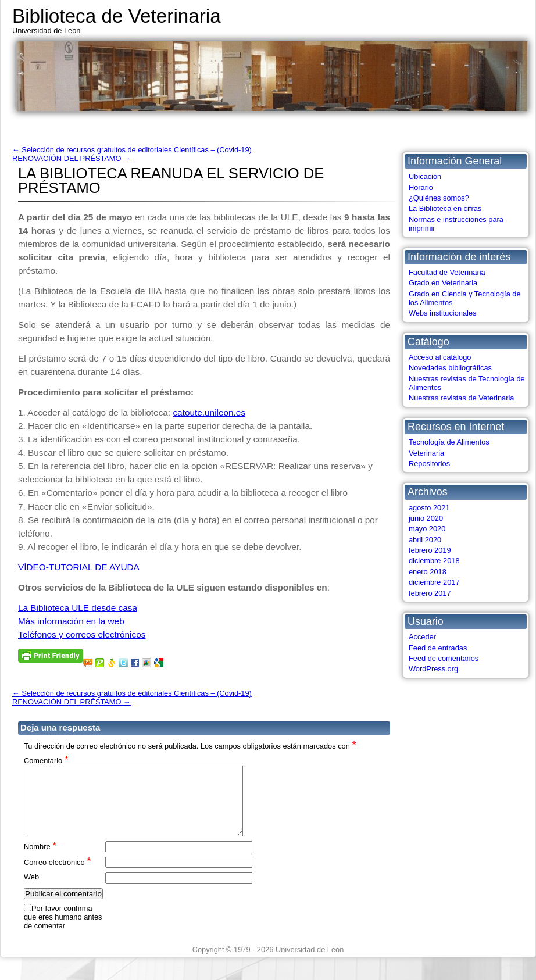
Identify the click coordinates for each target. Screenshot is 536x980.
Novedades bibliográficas (450, 368)
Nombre (40, 860)
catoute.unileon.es (209, 412)
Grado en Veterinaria (443, 283)
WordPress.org (433, 669)
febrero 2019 (430, 550)
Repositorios (429, 464)
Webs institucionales (442, 313)
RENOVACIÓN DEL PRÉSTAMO (72, 158)
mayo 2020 (427, 529)
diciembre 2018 (434, 561)
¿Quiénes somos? (439, 198)
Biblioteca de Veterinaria (117, 16)
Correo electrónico (58, 876)
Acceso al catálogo (440, 357)
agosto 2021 (429, 508)
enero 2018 (428, 572)
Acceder (422, 637)
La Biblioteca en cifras (445, 208)
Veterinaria (426, 453)
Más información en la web (71, 621)
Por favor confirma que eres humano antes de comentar (63, 931)
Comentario (46, 760)
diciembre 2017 (434, 582)
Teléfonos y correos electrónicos (82, 634)
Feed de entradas (438, 648)
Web (31, 891)
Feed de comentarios (444, 658)
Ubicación (425, 176)
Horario (421, 187)
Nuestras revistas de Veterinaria (461, 398)
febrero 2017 (430, 593)
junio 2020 (426, 518)
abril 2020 (425, 540)
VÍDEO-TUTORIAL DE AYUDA (79, 567)
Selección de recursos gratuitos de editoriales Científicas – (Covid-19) (132, 150)
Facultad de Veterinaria (447, 272)
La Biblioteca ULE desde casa (78, 608)
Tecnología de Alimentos (449, 442)
